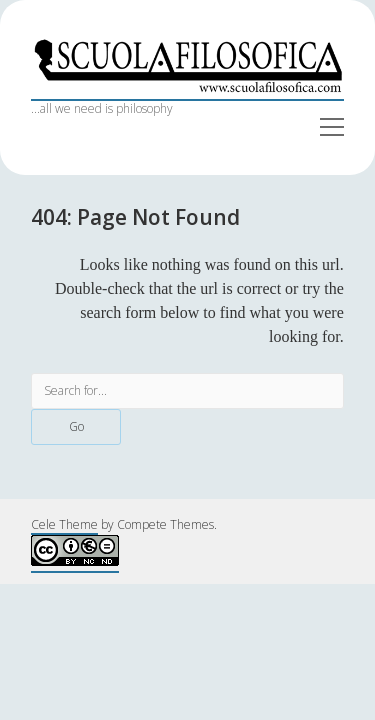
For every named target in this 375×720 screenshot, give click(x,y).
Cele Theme (64, 524)
